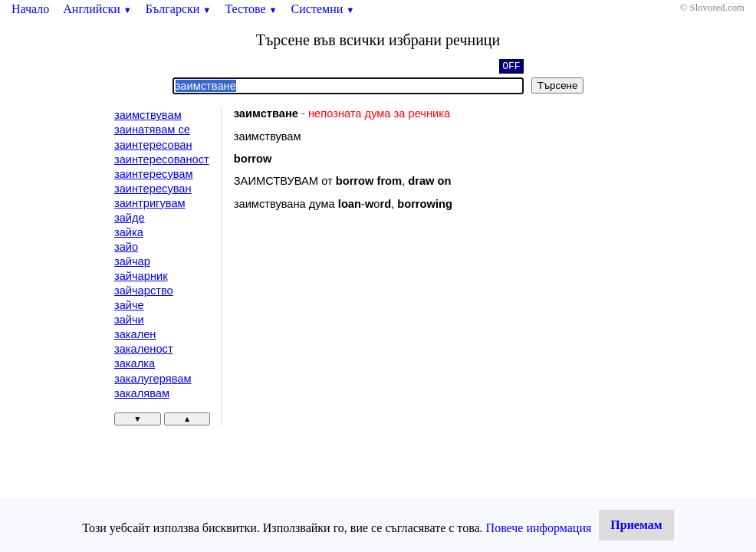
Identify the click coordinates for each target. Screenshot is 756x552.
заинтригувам (150, 203)
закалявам (142, 393)
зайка (129, 232)
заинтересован (153, 145)
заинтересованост (162, 159)
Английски (97, 9)
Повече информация (539, 528)
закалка (135, 363)
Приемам (636, 525)
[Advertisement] (363, 348)
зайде (130, 218)
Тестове (251, 9)
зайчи (129, 320)
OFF (511, 67)
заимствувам (148, 115)
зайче (129, 305)
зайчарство (144, 291)
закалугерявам (153, 379)
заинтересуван (153, 189)
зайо (126, 247)
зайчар (132, 261)
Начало (30, 9)
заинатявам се (152, 130)
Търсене (558, 85)
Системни (323, 9)
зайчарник (141, 276)
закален (135, 334)
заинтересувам (154, 174)
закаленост (144, 349)
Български (179, 9)
